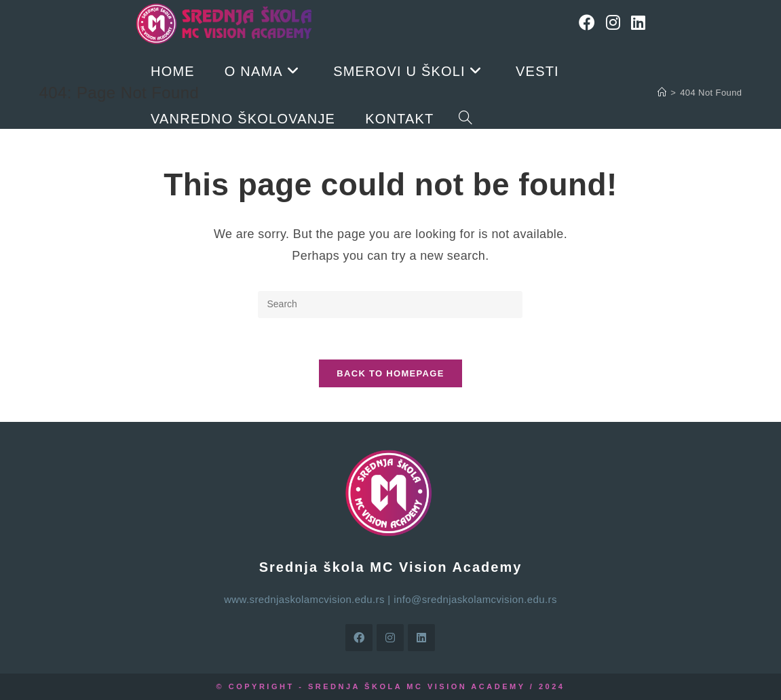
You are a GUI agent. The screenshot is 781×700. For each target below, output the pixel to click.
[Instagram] (613, 23)
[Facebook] (587, 23)
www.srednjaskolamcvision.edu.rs (304, 599)
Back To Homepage (390, 373)
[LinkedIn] (638, 23)
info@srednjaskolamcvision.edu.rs (475, 599)
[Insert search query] (390, 305)
